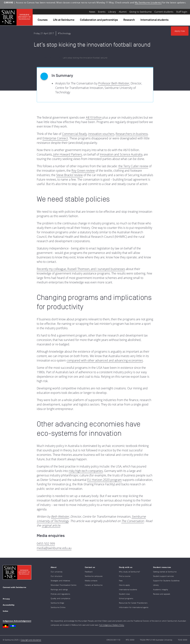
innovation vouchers (101, 134)
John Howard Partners (68, 154)
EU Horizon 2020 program (104, 480)
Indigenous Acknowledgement (17, 621)
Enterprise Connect (55, 138)
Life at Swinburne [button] (64, 21)
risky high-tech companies (86, 471)
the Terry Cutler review (133, 166)
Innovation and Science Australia (121, 154)
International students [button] (155, 21)
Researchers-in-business (132, 134)
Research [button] (130, 21)
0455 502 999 (46, 544)
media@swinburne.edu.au (54, 548)
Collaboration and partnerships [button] (99, 21)
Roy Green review (83, 171)
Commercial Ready (74, 134)
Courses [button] (43, 21)
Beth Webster (60, 516)
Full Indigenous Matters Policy (112, 625)
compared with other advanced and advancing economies (105, 360)
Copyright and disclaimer (31, 640)
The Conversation (133, 521)
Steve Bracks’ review (69, 175)
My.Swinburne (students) (148, 3)
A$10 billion (94, 117)
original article (51, 525)
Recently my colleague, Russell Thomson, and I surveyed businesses (81, 269)
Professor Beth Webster (114, 83)
